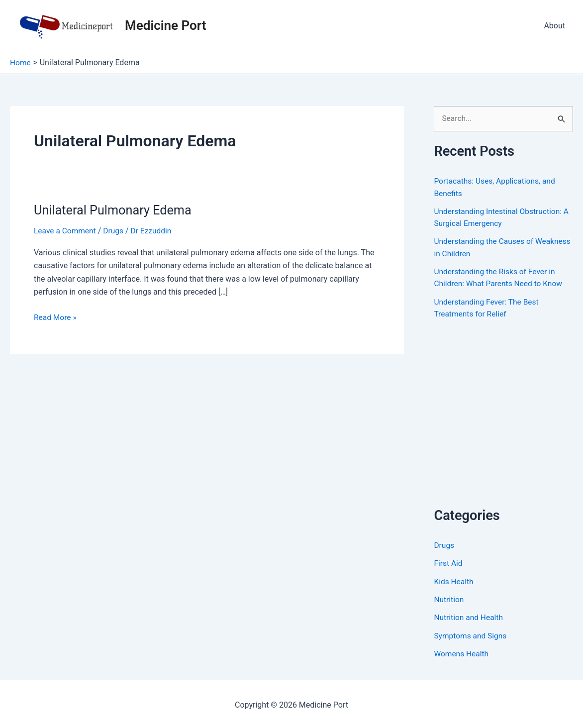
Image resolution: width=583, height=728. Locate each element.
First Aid (448, 562)
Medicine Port (165, 25)
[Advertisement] (508, 423)
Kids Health (454, 580)
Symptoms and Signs (471, 634)
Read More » (56, 317)
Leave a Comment (66, 231)
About (554, 26)
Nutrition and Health (469, 616)
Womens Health (462, 652)
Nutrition (449, 598)
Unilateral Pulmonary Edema (115, 209)
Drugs (115, 231)
